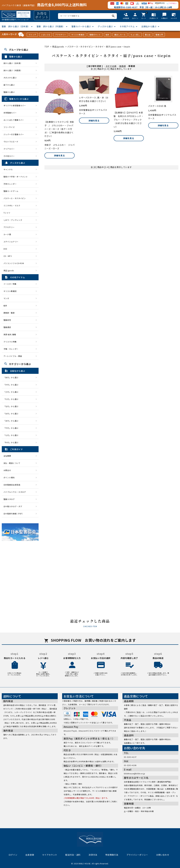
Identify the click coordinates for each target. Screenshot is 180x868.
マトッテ (32, 35)
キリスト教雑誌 (78, 35)
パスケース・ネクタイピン (15, 198)
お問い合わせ (163, 855)
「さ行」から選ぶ (12, 392)
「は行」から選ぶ (12, 414)
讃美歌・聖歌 (9, 313)
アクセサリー (61, 35)
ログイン (13, 855)
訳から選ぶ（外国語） (13, 70)
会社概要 (7, 456)
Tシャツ (7, 213)
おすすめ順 (111, 66)
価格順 (122, 66)
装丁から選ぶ (9, 85)
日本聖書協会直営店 (12, 485)
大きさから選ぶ (10, 78)
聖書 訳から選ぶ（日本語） (16, 26)
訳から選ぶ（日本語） (13, 63)
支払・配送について (12, 463)
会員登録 (30, 855)
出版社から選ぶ (149, 26)
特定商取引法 (112, 855)
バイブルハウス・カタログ (15, 492)
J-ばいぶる (46, 35)
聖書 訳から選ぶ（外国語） (51, 26)
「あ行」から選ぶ (12, 377)
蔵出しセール (120, 35)
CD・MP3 (8, 256)
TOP (47, 47)
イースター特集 (10, 284)
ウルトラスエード (11, 142)
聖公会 (148, 35)
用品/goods (58, 47)
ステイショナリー (11, 242)
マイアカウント (50, 855)
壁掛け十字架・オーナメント (16, 177)
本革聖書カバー (10, 113)
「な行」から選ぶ (12, 406)
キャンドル (8, 169)
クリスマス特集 (10, 342)
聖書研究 (7, 320)
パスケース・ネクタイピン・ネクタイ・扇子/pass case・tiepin (99, 47)
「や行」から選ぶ (12, 428)
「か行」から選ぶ (12, 385)
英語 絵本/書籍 (10, 334)
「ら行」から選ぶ (12, 435)
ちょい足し (135, 35)
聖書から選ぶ (9, 92)
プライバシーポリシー (137, 855)
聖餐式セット (95, 35)
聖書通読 (7, 327)
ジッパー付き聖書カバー (14, 134)
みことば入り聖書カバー (14, 120)
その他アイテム (127, 26)
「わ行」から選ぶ (12, 442)
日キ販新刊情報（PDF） (14, 514)
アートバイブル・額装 (13, 356)
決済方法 (93, 855)
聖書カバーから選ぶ (81, 26)
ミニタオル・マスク (12, 205)
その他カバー (9, 156)
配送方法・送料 (73, 855)
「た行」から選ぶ (12, 399)
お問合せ (7, 470)
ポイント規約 (9, 477)
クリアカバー (9, 149)
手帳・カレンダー (11, 349)
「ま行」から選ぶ (12, 421)
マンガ (6, 298)
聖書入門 (159, 35)
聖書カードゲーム (11, 191)
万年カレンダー (10, 184)
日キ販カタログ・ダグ (13, 506)
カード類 (7, 234)
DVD (5, 249)
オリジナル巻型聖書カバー (15, 105)
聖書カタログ (9, 499)
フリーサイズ (9, 127)
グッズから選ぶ (105, 26)
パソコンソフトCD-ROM (14, 263)
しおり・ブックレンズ (13, 220)
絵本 (108, 35)
